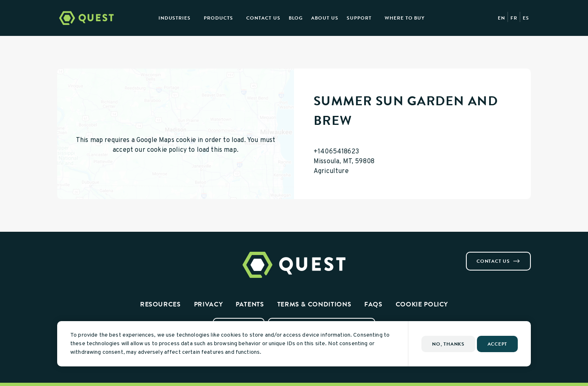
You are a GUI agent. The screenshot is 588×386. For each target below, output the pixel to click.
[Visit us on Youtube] (90, 255)
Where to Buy (405, 18)
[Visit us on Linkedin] (80, 255)
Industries (175, 18)
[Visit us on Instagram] (70, 255)
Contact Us (263, 18)
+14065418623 (336, 152)
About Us (325, 18)
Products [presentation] (218, 18)
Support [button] (359, 18)
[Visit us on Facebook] (60, 255)
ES (526, 18)
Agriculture (331, 171)
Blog (296, 18)
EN (501, 18)
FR (514, 18)
